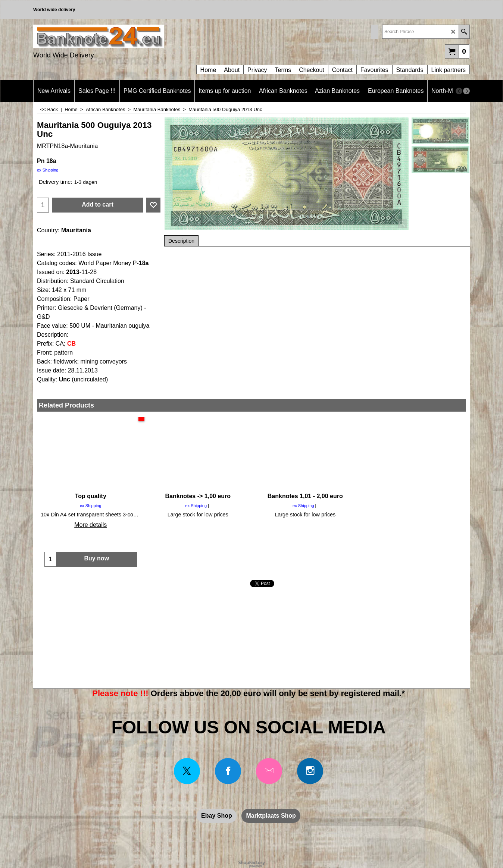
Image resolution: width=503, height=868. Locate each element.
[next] (466, 91)
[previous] (459, 91)
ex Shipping (48, 170)
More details (90, 525)
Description (181, 241)
